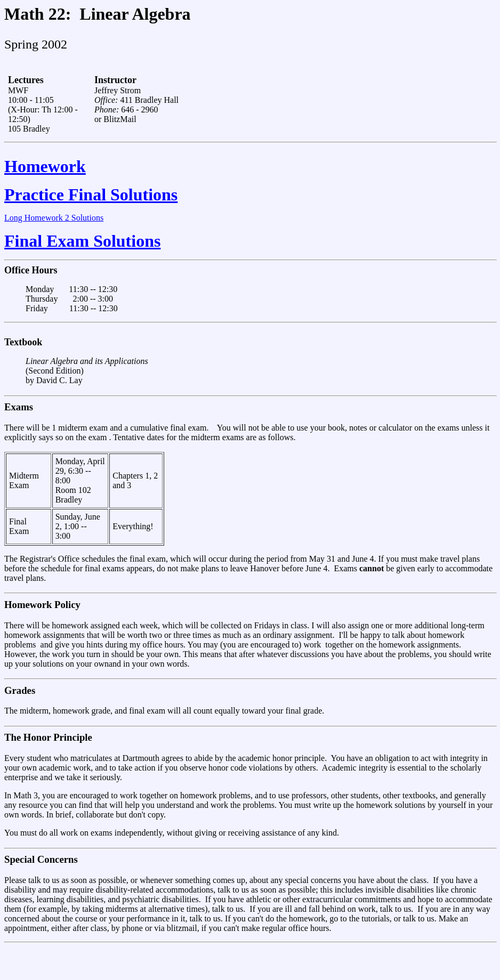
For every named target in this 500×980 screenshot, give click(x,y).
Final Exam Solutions (82, 241)
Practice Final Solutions (91, 195)
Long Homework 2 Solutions (54, 218)
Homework (45, 166)
